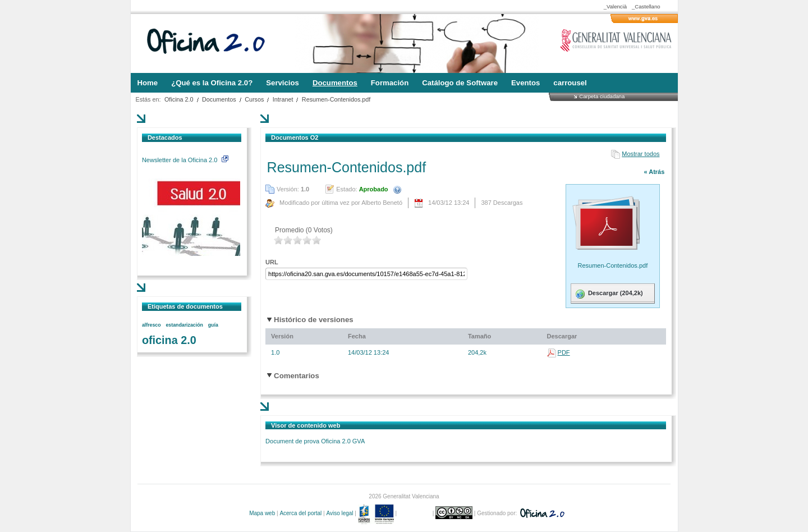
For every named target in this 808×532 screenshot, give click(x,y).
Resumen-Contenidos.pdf (336, 99)
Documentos (219, 99)
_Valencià (615, 6)
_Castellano (646, 6)
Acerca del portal (300, 513)
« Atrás (654, 172)
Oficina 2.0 (179, 99)
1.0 (275, 352)
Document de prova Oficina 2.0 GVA (315, 441)
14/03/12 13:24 (368, 352)
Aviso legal (339, 513)
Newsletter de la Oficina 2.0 (185, 160)
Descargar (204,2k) (609, 294)
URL (272, 262)
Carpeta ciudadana (602, 96)
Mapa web (262, 513)
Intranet (283, 99)
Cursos (254, 99)
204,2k (477, 352)
